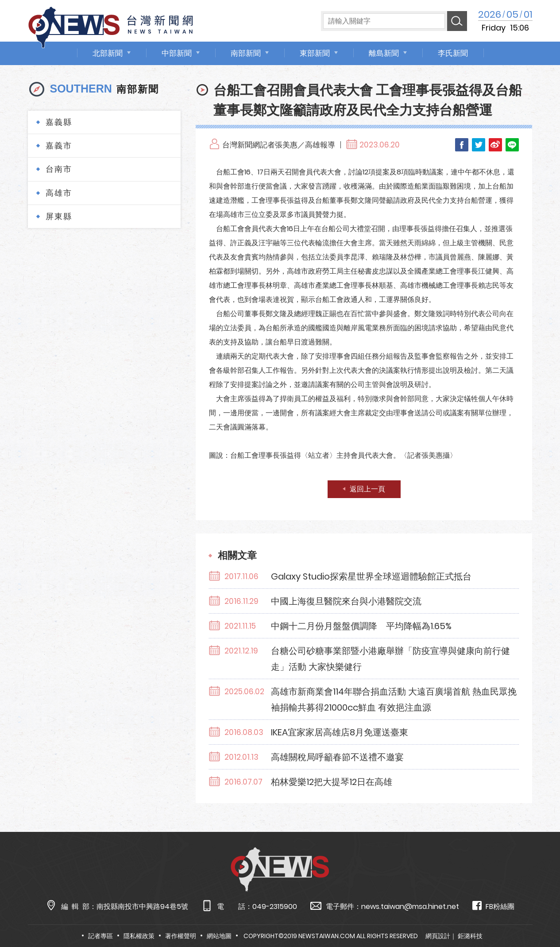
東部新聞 (315, 53)
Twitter (479, 145)
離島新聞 (384, 53)
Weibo (495, 145)
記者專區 (100, 936)
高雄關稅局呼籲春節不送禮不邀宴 (337, 757)
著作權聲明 (181, 936)
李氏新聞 (453, 53)
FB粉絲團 (493, 906)
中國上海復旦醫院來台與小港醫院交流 (346, 601)
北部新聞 (108, 53)
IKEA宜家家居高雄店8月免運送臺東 (340, 732)
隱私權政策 (139, 936)
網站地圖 (219, 936)
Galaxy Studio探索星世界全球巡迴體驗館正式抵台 (371, 576)
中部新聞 (177, 53)
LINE (512, 145)
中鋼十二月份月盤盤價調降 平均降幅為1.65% (361, 626)
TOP (538, 914)
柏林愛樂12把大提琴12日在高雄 (332, 782)
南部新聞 (246, 53)
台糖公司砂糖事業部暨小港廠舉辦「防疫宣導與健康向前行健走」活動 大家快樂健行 (390, 659)
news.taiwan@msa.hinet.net (410, 906)
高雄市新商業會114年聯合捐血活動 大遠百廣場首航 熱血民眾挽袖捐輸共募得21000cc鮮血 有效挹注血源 (394, 700)
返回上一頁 (367, 489)
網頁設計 (438, 936)
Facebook (462, 145)
